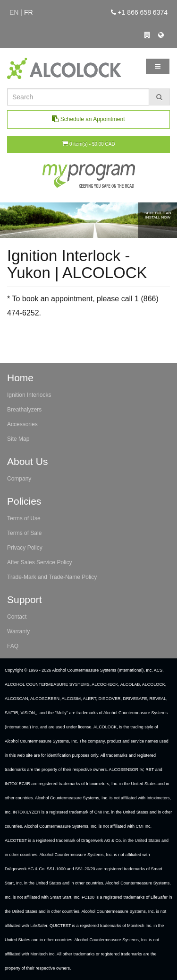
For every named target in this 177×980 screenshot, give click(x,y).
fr (29, 12)
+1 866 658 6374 (139, 12)
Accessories (22, 424)
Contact (17, 617)
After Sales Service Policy (39, 562)
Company (19, 479)
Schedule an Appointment (88, 119)
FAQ (13, 646)
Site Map (18, 439)
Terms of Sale (24, 533)
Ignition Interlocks (29, 395)
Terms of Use (24, 518)
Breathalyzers (24, 410)
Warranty (18, 631)
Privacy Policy (25, 548)
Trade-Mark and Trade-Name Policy (52, 577)
